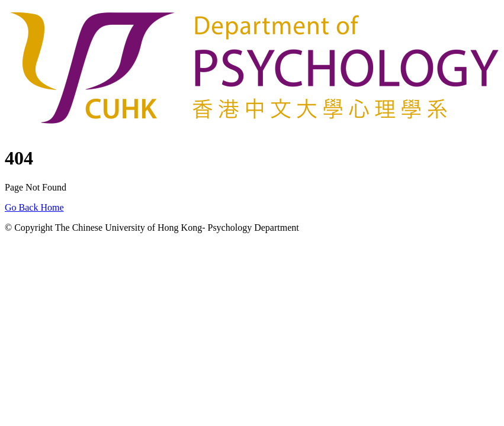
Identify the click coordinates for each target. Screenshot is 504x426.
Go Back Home (34, 207)
